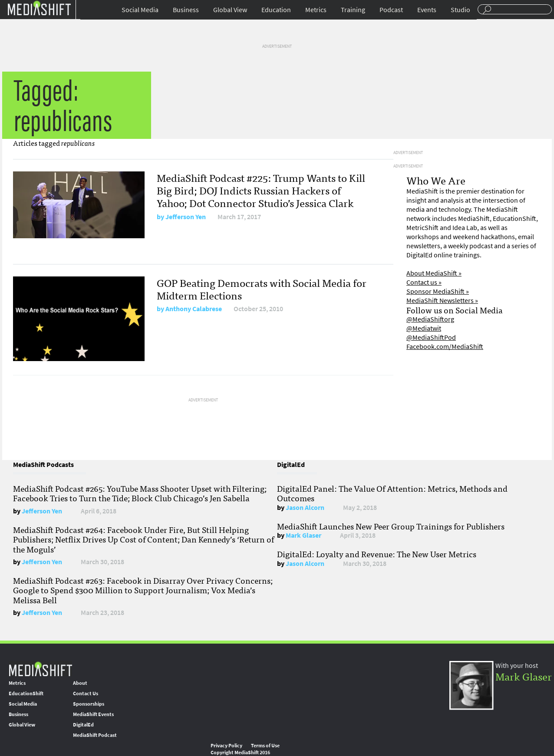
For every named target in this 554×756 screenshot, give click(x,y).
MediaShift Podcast (95, 735)
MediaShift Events (93, 714)
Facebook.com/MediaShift (445, 347)
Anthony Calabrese (194, 309)
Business (186, 10)
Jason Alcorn (305, 508)
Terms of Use (265, 746)
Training (353, 10)
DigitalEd (83, 725)
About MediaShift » (434, 273)
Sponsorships (89, 704)
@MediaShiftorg (430, 319)
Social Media (140, 10)
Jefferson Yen (186, 217)
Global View (230, 10)
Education (276, 10)
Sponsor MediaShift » (438, 291)
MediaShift (40, 669)
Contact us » (424, 282)
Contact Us (86, 694)
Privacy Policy (226, 746)
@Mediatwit (424, 328)
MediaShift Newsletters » (442, 301)
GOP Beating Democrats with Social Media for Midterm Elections (262, 289)
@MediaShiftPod (431, 337)
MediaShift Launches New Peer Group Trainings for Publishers (391, 526)
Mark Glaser (303, 535)
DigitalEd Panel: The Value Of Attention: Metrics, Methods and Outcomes (392, 493)
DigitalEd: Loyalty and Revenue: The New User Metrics (377, 554)
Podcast (391, 10)
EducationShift (26, 694)
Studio (460, 10)
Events (427, 10)
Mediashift (39, 8)
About (80, 683)
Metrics (316, 10)
